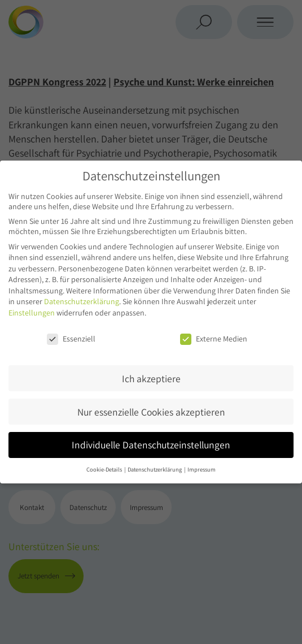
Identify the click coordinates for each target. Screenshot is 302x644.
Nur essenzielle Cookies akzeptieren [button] (151, 412)
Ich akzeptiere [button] (151, 379)
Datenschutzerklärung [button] (155, 469)
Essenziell (71, 339)
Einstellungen (32, 313)
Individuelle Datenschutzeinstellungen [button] (151, 445)
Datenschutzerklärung (82, 301)
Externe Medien (214, 339)
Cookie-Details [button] (105, 469)
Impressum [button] (202, 469)
